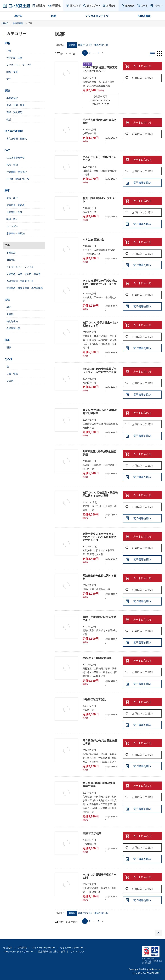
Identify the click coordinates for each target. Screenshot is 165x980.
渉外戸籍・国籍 (14, 58)
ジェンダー (12, 226)
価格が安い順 (85, 45)
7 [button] (98, 53)
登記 (7, 91)
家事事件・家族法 (16, 233)
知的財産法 (12, 321)
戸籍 (7, 43)
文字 (9, 79)
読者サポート (94, 6)
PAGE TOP (159, 933)
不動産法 (11, 253)
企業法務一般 (13, 328)
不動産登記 (12, 98)
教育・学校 (12, 165)
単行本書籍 (18, 23)
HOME (5, 23)
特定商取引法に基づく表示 (52, 952)
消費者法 (11, 260)
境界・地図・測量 (16, 105)
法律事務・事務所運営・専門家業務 (25, 288)
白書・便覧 (12, 374)
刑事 (7, 340)
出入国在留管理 (14, 131)
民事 (7, 245)
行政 (7, 150)
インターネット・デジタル (20, 267)
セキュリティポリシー (71, 948)
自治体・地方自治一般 (18, 179)
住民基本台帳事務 (16, 158)
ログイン (158, 6)
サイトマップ (77, 952)
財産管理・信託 (14, 212)
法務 (7, 300)
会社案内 (8, 948)
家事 (7, 191)
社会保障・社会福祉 (17, 172)
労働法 (10, 314)
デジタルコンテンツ (97, 16)
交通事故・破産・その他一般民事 (23, 274)
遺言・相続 (12, 198)
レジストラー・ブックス (19, 65)
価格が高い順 (101, 45)
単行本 (18, 16)
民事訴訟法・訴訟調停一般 (20, 281)
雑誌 (54, 16)
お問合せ (111, 6)
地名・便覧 (12, 72)
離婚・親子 (12, 219)
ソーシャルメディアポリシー (18, 952)
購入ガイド (75, 6)
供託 (9, 119)
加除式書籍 (144, 16)
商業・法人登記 (14, 112)
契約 (9, 307)
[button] (103, 53)
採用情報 (22, 948)
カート (144, 6)
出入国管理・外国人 (17, 139)
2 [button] (90, 53)
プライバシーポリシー (43, 948)
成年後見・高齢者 (16, 205)
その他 (8, 359)
